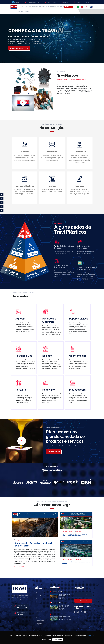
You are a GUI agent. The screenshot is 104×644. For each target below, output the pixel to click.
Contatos (27, 12)
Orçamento (68, 7)
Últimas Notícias (40, 605)
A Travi (23, 7)
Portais (21, 12)
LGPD (37, 617)
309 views (40, 540)
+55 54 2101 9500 (51, 2)
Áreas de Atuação (40, 596)
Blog (48, 7)
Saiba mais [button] (91, 635)
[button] (1, 62)
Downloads (38, 614)
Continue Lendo (19, 566)
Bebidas (47, 356)
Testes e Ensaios (40, 620)
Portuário (21, 390)
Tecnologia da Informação (38, 624)
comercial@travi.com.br (33, 2)
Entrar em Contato (40, 608)
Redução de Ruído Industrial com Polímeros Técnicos (65, 618)
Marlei (32, 540)
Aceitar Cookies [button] (58, 640)
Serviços (38, 602)
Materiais (63, 7)
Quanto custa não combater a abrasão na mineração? (65, 596)
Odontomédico (78, 356)
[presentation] (12, 488)
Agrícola (20, 319)
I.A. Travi (18, 2)
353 (77, 531)
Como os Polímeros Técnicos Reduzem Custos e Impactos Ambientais (74, 535)
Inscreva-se (83, 601)
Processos (35, 7)
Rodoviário (49, 390)
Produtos (28, 7)
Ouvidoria (66, 2)
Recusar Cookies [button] (47, 640)
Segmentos (42, 7)
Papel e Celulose (79, 319)
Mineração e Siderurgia (49, 320)
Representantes (55, 7)
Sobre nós (38, 593)
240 (77, 559)
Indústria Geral (78, 390)
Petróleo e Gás (24, 356)
